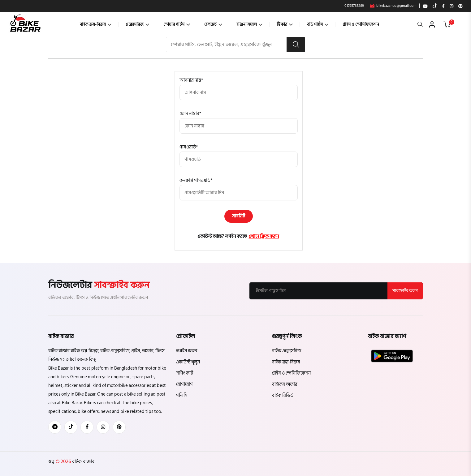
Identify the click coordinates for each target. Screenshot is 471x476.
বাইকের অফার (285, 384)
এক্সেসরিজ (137, 24)
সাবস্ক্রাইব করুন (405, 291)
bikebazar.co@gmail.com (393, 6)
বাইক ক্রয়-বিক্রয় (96, 24)
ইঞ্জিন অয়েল (249, 24)
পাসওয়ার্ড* (189, 147)
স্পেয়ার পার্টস (177, 24)
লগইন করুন (187, 351)
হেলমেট (213, 24)
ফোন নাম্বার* (190, 114)
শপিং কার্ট (185, 373)
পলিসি (182, 395)
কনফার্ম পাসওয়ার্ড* (196, 180)
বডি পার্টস (318, 24)
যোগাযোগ (184, 384)
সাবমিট (239, 216)
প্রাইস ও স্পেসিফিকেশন (361, 24)
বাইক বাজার (83, 461)
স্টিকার (285, 24)
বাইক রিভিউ (283, 395)
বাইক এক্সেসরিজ (287, 351)
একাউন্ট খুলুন (188, 362)
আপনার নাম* (191, 80)
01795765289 (354, 6)
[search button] (296, 45)
